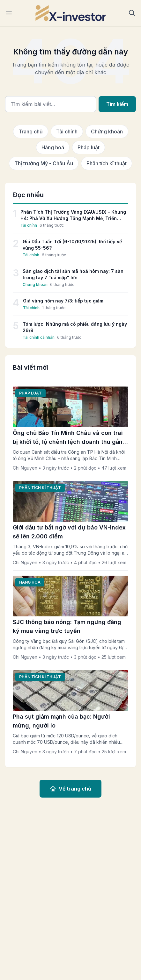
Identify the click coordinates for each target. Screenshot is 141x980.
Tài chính (67, 131)
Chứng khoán (107, 131)
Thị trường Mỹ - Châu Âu (44, 163)
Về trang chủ (70, 789)
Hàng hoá (53, 147)
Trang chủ (31, 131)
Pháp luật (89, 147)
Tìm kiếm (117, 104)
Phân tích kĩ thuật (107, 163)
